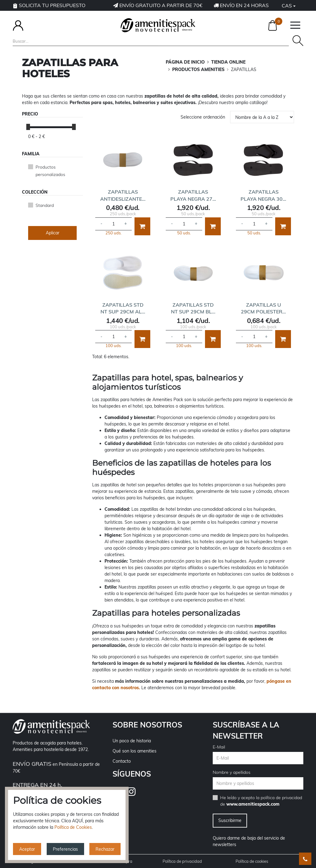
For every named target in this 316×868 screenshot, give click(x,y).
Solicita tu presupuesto (49, 5)
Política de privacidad (182, 861)
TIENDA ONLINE (228, 62)
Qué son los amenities (135, 751)
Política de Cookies (73, 827)
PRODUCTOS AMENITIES (198, 69)
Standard (45, 205)
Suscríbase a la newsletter (246, 730)
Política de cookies (252, 861)
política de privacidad (281, 798)
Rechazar (105, 849)
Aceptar (27, 849)
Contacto (122, 761)
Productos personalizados (50, 171)
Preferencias (65, 849)
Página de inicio (185, 62)
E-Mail (219, 747)
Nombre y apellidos (232, 772)
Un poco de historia (132, 741)
